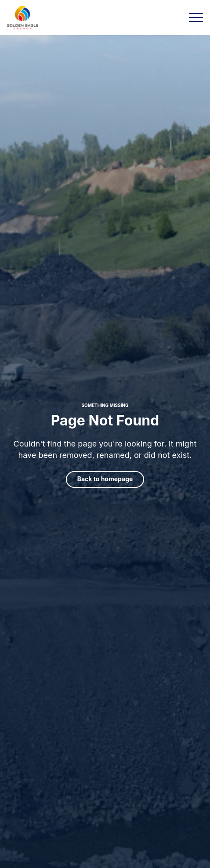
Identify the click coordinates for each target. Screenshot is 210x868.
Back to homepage (105, 479)
